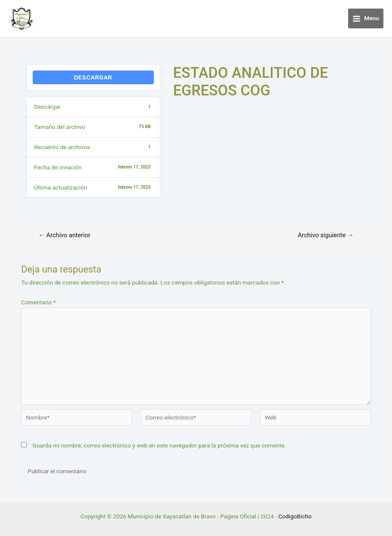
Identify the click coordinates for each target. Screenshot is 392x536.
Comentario (38, 302)
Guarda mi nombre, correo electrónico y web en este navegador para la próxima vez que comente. (159, 445)
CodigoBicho (295, 516)
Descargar (93, 77)
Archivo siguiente (326, 235)
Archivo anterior (64, 235)
